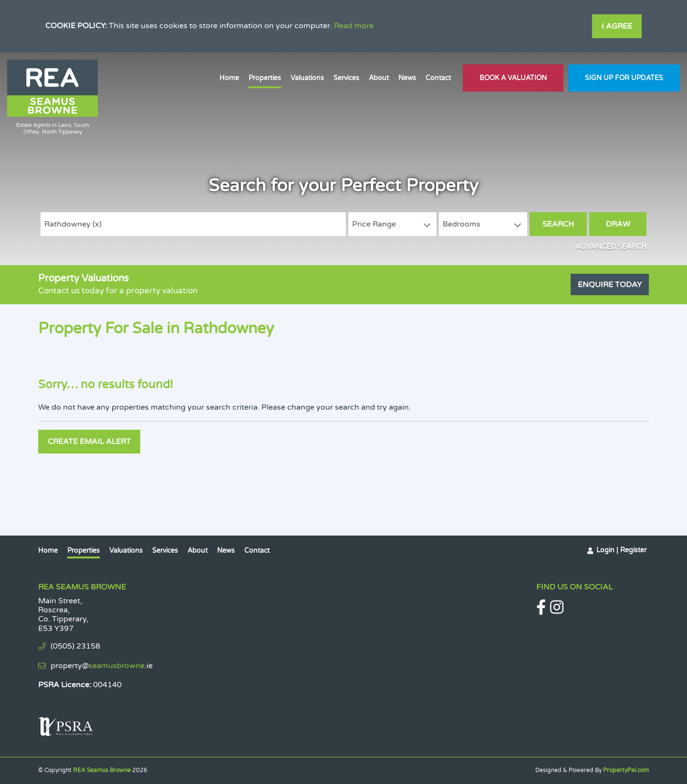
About (379, 78)
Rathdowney (73, 224)
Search (558, 224)
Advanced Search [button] (611, 247)
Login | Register (621, 550)
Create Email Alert (89, 442)
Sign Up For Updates (624, 78)
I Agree (617, 26)
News (407, 78)
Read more (354, 26)
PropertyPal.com (626, 770)
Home (229, 78)
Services (346, 78)
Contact (438, 78)
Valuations (307, 78)
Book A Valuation (513, 78)
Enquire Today (610, 285)
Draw (618, 224)
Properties (265, 78)
